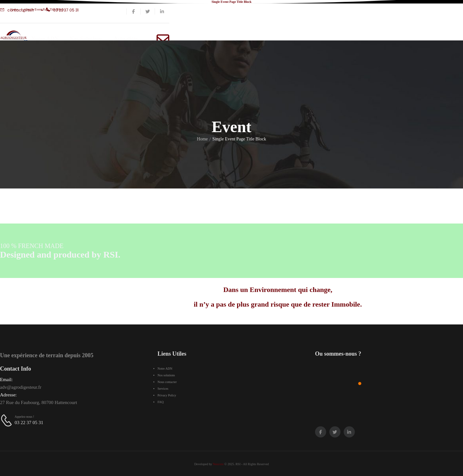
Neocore (218, 464)
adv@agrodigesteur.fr (21, 387)
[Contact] (7, 420)
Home (14, 9)
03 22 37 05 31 (29, 423)
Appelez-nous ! (24, 417)
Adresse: (8, 395)
